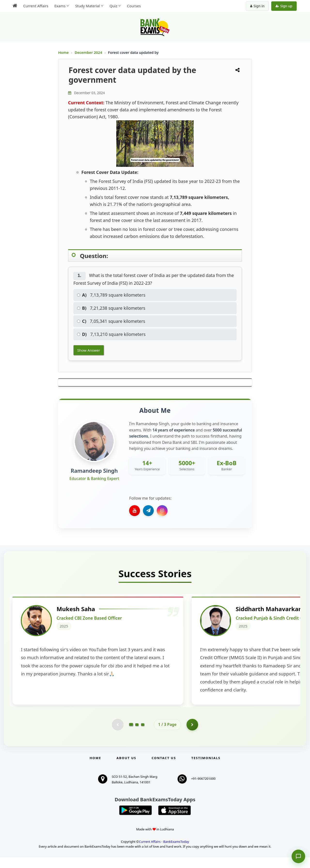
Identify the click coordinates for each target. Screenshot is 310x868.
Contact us (164, 769)
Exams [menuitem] (60, 6)
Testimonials (206, 769)
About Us (126, 769)
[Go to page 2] (137, 735)
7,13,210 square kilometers (111, 334)
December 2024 (89, 52)
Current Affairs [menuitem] (36, 6)
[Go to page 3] (143, 735)
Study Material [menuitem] (87, 6)
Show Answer (89, 350)
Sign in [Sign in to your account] (257, 6)
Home (63, 52)
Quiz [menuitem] (113, 6)
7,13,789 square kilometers (111, 295)
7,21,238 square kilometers (111, 308)
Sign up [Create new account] (284, 6)
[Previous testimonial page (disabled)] (117, 735)
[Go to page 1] (131, 735)
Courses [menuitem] (134, 6)
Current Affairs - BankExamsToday (164, 852)
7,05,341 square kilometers (111, 321)
